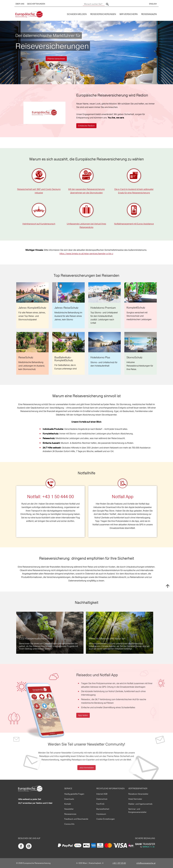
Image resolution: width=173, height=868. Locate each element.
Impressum (101, 814)
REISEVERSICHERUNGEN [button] (103, 14)
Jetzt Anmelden (86, 768)
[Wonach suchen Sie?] (94, 4)
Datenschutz (102, 799)
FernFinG (100, 804)
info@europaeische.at (146, 863)
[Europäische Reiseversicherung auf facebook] (22, 846)
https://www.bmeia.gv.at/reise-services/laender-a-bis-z (86, 254)
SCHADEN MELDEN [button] (77, 14)
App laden (83, 715)
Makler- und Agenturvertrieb (140, 804)
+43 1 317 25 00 (119, 863)
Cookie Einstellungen (106, 819)
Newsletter (69, 809)
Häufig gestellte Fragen (74, 794)
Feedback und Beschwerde (76, 819)
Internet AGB (102, 794)
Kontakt (68, 804)
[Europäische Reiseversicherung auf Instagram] (29, 846)
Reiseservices (70, 814)
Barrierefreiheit (103, 809)
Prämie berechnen (56, 59)
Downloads (69, 799)
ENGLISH (153, 4)
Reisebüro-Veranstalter (138, 794)
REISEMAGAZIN (149, 14)
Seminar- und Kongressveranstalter (137, 810)
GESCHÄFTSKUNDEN (36, 4)
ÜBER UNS (20, 4)
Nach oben (168, 586)
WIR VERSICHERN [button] (129, 14)
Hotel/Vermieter (135, 799)
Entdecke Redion (86, 126)
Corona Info (69, 824)
